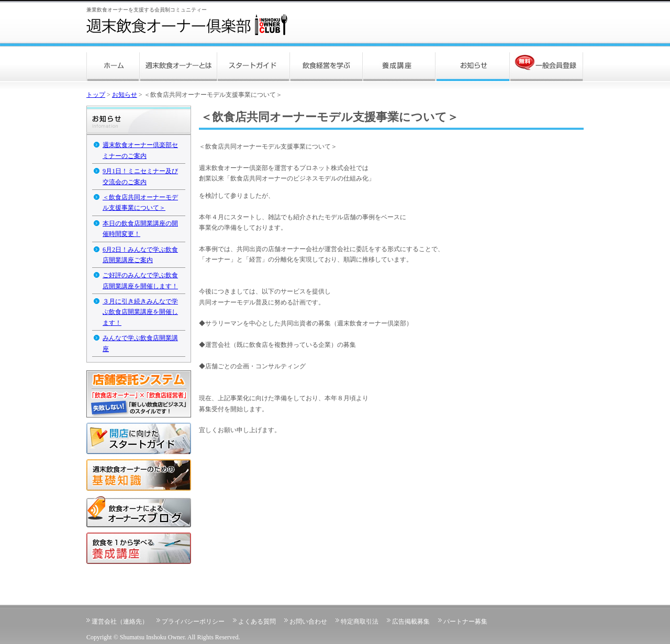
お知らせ (125, 95)
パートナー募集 (465, 622)
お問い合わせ (308, 622)
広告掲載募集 (411, 622)
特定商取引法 (360, 622)
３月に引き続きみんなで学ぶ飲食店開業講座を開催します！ (140, 312)
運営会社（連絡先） (120, 622)
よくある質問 (257, 622)
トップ (96, 95)
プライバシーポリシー (193, 622)
